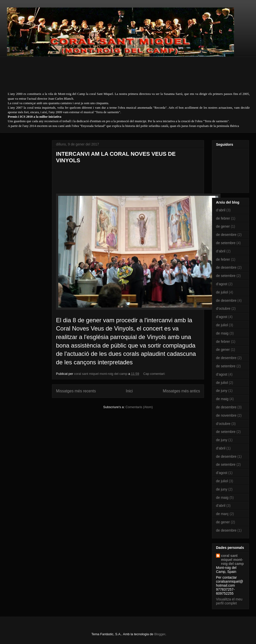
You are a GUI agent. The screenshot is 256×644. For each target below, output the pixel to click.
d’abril (221, 210)
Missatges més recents (76, 391)
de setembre (226, 243)
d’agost (222, 284)
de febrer (223, 218)
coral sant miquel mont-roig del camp (232, 560)
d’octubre (223, 308)
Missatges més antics (181, 391)
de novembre (226, 415)
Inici (129, 391)
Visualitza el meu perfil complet (229, 601)
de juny (222, 391)
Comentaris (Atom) (139, 407)
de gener (223, 226)
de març (222, 514)
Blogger (160, 634)
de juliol (222, 292)
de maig (222, 333)
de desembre (226, 235)
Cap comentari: (155, 374)
